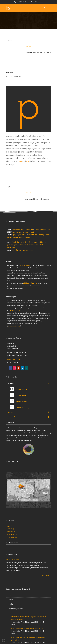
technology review (16, 609)
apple (9, 526)
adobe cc (10, 529)
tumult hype (11, 534)
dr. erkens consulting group (23, 250)
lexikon (28, 46)
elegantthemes (11, 537)
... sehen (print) (18, 395)
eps (27, 161)
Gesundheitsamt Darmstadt (23, 229)
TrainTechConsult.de (42, 229)
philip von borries (30, 283)
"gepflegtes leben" (19, 235)
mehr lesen (46, 577)
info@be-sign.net (14, 359)
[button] (4, 640)
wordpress (10, 532)
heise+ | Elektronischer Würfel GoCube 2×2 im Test (27, 628)
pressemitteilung (14, 310)
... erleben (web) (18, 401)
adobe (11, 604)
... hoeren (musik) (19, 389)
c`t (10, 595)
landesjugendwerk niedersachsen (25, 242)
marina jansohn (24, 265)
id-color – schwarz (13, 561)
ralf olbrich (17, 232)
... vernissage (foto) (19, 407)
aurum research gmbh (22, 237)
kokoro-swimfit (28, 232)
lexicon (17, 76)
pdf (21, 161)
